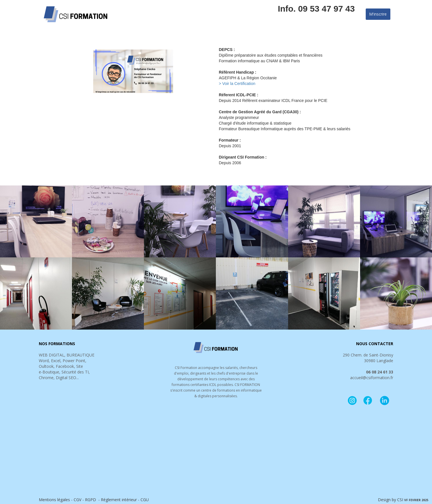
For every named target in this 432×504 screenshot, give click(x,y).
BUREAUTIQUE (80, 355)
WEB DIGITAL (52, 355)
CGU (145, 500)
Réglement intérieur (119, 500)
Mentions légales (54, 500)
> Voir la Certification (237, 84)
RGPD (91, 500)
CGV (77, 500)
